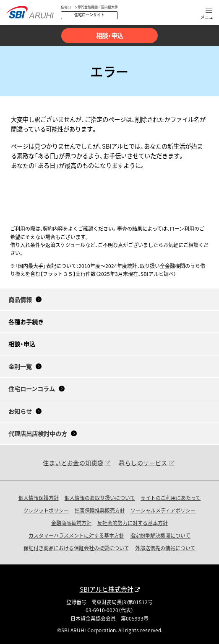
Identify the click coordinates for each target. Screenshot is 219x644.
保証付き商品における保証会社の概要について (76, 548)
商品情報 (20, 299)
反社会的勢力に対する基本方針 (133, 523)
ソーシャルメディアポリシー (163, 510)
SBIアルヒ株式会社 (107, 589)
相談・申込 (109, 35)
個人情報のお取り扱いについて (100, 498)
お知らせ (20, 411)
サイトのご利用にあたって (171, 498)
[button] (209, 14)
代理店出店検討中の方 (38, 433)
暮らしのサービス (143, 463)
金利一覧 (20, 366)
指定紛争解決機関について (160, 535)
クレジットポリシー (46, 510)
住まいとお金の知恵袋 (73, 463)
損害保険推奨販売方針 (100, 510)
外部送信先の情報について (165, 548)
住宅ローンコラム (32, 389)
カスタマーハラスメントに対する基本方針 (76, 535)
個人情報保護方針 (39, 498)
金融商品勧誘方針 (71, 523)
